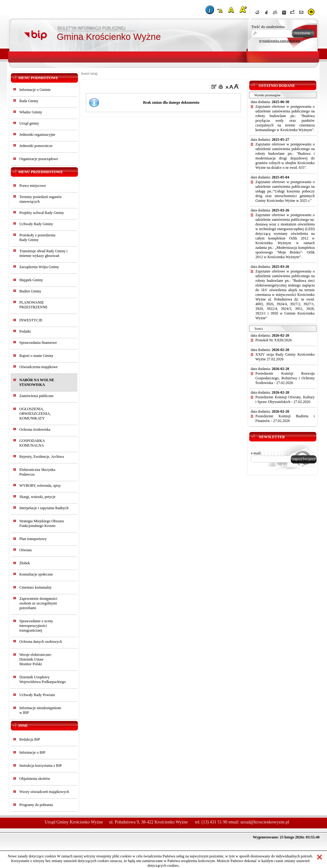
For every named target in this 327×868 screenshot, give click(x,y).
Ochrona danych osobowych (41, 642)
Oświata (25, 550)
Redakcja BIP (30, 739)
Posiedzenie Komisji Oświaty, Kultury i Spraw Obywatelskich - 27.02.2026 (285, 399)
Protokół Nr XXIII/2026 (274, 340)
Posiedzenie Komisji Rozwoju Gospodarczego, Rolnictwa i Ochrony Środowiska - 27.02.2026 (285, 378)
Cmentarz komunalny (36, 587)
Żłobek (25, 563)
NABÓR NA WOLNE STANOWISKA (37, 382)
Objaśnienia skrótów (35, 779)
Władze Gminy (31, 112)
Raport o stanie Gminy (36, 356)
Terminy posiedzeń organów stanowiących (41, 199)
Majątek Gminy (31, 280)
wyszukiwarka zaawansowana (280, 40)
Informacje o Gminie (35, 90)
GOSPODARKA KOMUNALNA (32, 443)
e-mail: (256, 453)
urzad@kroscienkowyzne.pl (265, 822)
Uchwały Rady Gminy (36, 224)
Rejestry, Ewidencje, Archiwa (42, 457)
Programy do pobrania (36, 805)
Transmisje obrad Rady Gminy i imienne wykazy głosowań (43, 253)
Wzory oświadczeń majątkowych (44, 792)
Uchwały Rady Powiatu (37, 695)
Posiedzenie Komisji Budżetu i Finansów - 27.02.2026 (285, 418)
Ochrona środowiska (35, 429)
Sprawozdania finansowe (38, 343)
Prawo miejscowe (33, 186)
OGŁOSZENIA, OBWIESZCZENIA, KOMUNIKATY (35, 414)
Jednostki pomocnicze (36, 146)
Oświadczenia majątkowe (39, 367)
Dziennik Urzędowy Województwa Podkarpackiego (43, 679)
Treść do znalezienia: (268, 27)
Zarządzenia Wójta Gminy (39, 267)
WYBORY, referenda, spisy (40, 486)
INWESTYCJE (31, 320)
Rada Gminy (29, 101)
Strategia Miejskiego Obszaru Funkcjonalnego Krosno (42, 523)
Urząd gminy (29, 123)
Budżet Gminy (30, 291)
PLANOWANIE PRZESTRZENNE (34, 305)
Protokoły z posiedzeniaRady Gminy (37, 237)
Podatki (25, 331)
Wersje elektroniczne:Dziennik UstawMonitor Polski (36, 659)
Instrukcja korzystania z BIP (41, 766)
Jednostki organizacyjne (37, 135)
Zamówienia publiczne (37, 396)
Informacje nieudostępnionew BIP (40, 710)
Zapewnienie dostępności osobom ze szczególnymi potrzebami (38, 603)
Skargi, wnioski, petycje (37, 497)
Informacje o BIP (32, 752)
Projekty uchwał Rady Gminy (42, 213)
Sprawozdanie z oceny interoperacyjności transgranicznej (36, 626)
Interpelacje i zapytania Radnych (44, 508)
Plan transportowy (33, 539)
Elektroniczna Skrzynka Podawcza (37, 472)
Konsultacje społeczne (36, 574)
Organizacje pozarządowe (39, 159)
